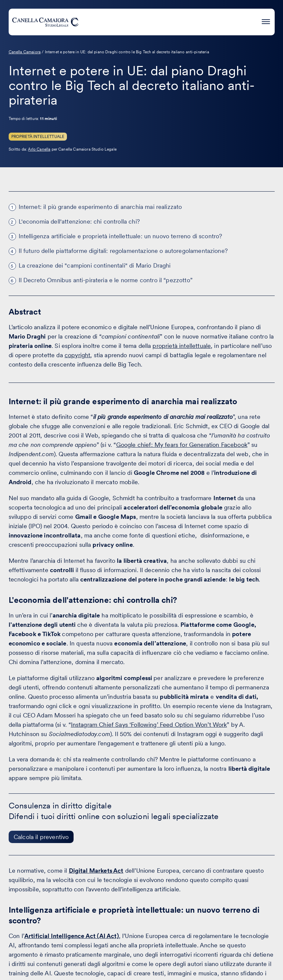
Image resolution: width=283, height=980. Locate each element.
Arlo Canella (39, 149)
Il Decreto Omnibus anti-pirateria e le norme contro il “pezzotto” (106, 280)
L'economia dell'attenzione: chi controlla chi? (79, 221)
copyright (77, 355)
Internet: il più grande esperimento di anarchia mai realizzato (100, 207)
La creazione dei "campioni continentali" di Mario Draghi (95, 265)
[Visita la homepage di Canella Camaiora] (45, 22)
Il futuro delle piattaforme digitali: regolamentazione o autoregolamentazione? (123, 251)
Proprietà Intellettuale (38, 137)
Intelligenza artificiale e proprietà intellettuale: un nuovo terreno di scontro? (121, 236)
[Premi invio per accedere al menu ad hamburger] (266, 21)
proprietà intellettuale (182, 346)
